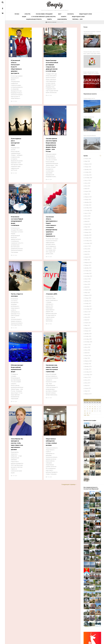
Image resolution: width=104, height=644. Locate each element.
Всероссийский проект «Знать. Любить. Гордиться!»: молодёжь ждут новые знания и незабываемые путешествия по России (92, 70)
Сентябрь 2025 (88, 166)
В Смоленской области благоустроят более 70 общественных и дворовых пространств (33, 39)
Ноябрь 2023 (88, 226)
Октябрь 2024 (88, 196)
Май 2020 (87, 341)
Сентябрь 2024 (88, 199)
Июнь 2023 (88, 240)
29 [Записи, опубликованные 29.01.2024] (85, 401)
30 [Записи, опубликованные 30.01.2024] (87, 401)
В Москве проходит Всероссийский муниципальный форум (34, 230)
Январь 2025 (88, 188)
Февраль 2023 (88, 251)
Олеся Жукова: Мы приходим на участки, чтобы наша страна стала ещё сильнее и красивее (34, 279)
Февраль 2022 (88, 283)
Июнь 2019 (88, 371)
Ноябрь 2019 (88, 357)
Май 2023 (87, 242)
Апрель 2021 (88, 311)
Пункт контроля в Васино (90, 126)
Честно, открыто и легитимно (32, 184)
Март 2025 (87, 182)
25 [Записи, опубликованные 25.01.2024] (92, 399)
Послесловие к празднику (33, 15)
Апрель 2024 (88, 212)
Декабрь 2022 (88, 256)
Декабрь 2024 (88, 190)
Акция (70, 15)
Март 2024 (87, 215)
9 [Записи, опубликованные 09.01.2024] (87, 395)
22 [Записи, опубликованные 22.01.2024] (85, 399)
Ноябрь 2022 (88, 259)
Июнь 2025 (88, 174)
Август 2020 (88, 333)
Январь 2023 (88, 253)
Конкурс (26, 20)
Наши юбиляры (70, 20)
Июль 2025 (88, 171)
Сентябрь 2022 (88, 264)
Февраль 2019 (88, 382)
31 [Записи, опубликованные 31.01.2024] (90, 401)
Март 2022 (87, 281)
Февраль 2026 (88, 152)
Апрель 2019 (88, 376)
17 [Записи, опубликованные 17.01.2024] (90, 397)
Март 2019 (87, 379)
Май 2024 (87, 210)
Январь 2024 (88, 221)
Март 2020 (87, 346)
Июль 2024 (88, 204)
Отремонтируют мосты (89, 93)
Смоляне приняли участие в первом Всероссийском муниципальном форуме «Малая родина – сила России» (68, 89)
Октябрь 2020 (88, 327)
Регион (14, 15)
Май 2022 (87, 275)
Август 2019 (88, 365)
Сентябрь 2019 (88, 363)
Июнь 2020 (88, 338)
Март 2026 (87, 149)
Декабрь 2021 (88, 289)
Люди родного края (61, 15)
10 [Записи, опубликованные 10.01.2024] (90, 395)
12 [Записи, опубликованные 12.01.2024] (95, 395)
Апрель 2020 (88, 344)
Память (61, 20)
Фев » (88, 403)
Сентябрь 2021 (88, 297)
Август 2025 (88, 168)
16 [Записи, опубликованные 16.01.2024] (87, 397)
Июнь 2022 (88, 272)
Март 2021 (87, 314)
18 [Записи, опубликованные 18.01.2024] (92, 397)
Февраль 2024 (88, 218)
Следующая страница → (69, 320)
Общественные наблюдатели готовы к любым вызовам (68, 276)
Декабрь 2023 (88, 223)
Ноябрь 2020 (88, 324)
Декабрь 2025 (88, 158)
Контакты (51, 15)
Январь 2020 (88, 352)
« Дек (85, 403)
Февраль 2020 (88, 349)
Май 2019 (87, 374)
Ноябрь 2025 (88, 160)
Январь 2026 (88, 155)
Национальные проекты (51, 20)
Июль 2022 (88, 270)
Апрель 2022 (88, 278)
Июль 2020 (88, 335)
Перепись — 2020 (81, 20)
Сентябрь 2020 (88, 330)
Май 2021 (87, 308)
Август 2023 (88, 234)
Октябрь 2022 (88, 261)
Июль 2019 (88, 368)
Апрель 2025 (88, 179)
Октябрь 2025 (88, 163)
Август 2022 (88, 267)
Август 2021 (88, 300)
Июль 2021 (88, 303)
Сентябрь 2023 (88, 231)
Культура (21, 15)
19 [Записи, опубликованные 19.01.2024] (95, 397)
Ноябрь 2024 (88, 193)
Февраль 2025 (88, 185)
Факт (43, 15)
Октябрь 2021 (88, 294)
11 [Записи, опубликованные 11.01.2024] (92, 395)
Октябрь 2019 (88, 360)
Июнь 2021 (88, 305)
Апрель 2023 (88, 245)
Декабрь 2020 (88, 322)
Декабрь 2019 (88, 354)
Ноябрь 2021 (88, 292)
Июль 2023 (88, 237)
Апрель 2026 (88, 147)
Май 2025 (87, 177)
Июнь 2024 (88, 207)
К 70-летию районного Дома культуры (84, 15)
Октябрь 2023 (88, 229)
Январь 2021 (88, 319)
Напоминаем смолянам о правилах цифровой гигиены (92, 34)
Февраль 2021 (88, 316)
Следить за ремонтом (89, 109)
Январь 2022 (88, 286)
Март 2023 (87, 248)
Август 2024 (88, 201)
